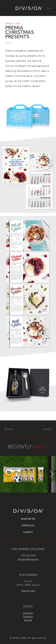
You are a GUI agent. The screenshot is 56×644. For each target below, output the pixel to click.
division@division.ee (28, 559)
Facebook (28, 617)
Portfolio (28, 526)
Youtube (28, 620)
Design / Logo (13, 23)
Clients (28, 532)
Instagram (28, 613)
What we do (28, 519)
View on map (28, 591)
